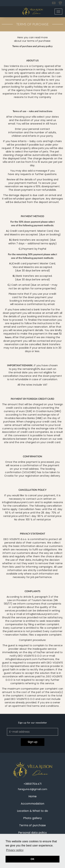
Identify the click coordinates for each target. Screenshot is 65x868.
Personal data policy (32, 833)
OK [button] (33, 859)
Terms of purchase (32, 825)
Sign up (33, 742)
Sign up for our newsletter (32, 723)
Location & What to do (32, 811)
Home (33, 796)
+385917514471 (33, 784)
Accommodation (33, 804)
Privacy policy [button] (15, 850)
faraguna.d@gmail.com (33, 789)
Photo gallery (33, 818)
